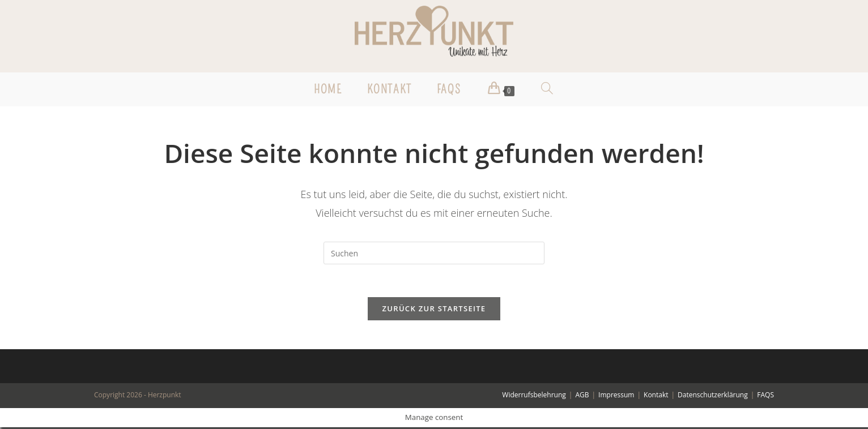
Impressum (616, 396)
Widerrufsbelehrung (534, 396)
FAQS (765, 396)
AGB (582, 396)
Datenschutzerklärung (713, 396)
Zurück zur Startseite (434, 310)
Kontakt (656, 396)
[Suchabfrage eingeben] (434, 253)
